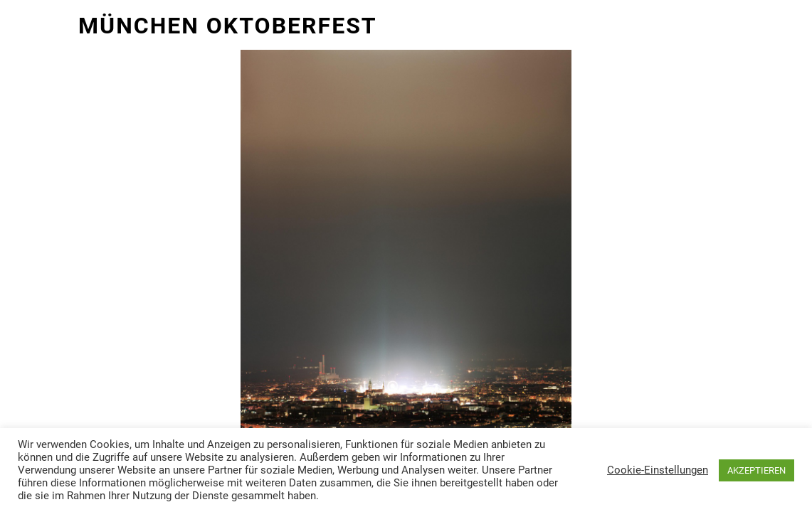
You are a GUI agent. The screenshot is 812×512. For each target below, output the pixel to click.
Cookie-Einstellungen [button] (658, 470)
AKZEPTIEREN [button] (756, 470)
